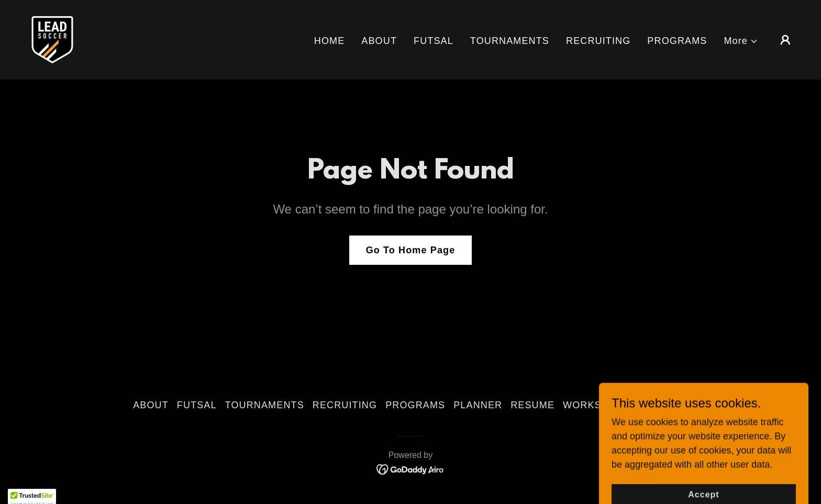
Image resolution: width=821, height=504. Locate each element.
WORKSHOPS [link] (597, 405)
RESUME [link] (532, 405)
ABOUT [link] (379, 41)
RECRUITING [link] (598, 41)
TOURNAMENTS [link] (510, 41)
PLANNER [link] (478, 405)
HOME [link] (330, 41)
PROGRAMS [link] (677, 41)
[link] (52, 39)
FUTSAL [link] (434, 41)
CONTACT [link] (663, 405)
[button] (741, 41)
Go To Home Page (411, 250)
